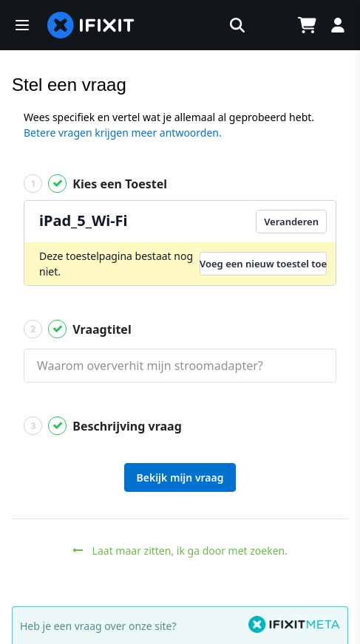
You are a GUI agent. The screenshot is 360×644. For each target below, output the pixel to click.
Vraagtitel (78, 329)
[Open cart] (307, 25)
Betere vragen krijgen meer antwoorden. (123, 133)
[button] (22, 25)
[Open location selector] (270, 25)
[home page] (91, 25)
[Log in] (338, 25)
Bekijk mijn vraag (180, 477)
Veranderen (291, 222)
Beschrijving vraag (103, 426)
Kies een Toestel (95, 184)
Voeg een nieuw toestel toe (263, 264)
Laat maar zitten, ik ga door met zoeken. (180, 551)
